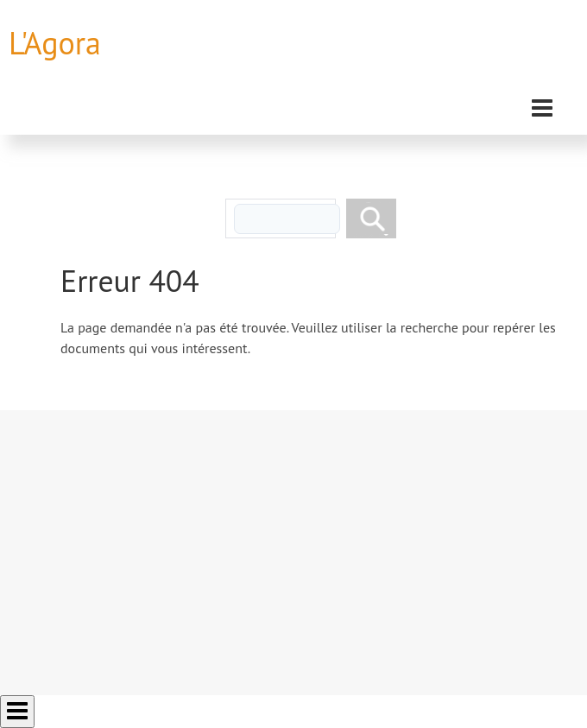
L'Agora (55, 43)
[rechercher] (287, 219)
